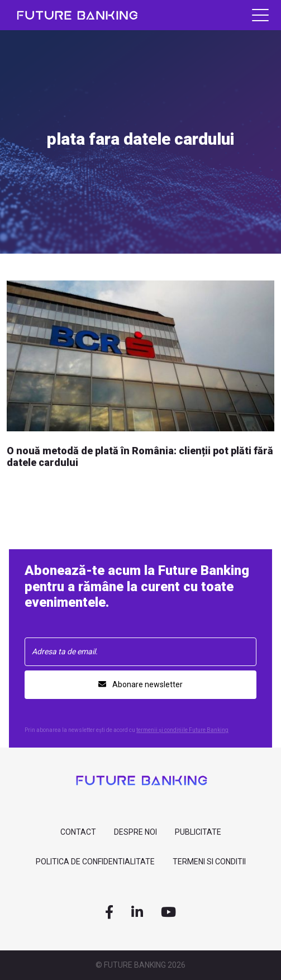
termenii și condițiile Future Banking (182, 730)
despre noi (135, 832)
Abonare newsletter (140, 684)
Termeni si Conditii (209, 862)
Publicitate (198, 832)
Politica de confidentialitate (95, 862)
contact (78, 832)
